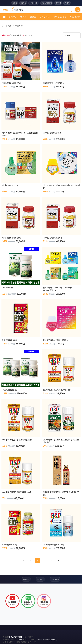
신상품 (33, 17)
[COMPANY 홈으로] (6, 10)
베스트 (23, 17)
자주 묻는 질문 (60, 17)
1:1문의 (67, 3)
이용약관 (26, 579)
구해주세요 (45, 17)
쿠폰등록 (34, 3)
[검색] (78, 10)
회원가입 (23, 3)
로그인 (15, 3)
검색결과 (9, 26)
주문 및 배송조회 (47, 3)
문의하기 (40, 579)
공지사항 (58, 3)
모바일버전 (55, 579)
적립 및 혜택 (76, 17)
